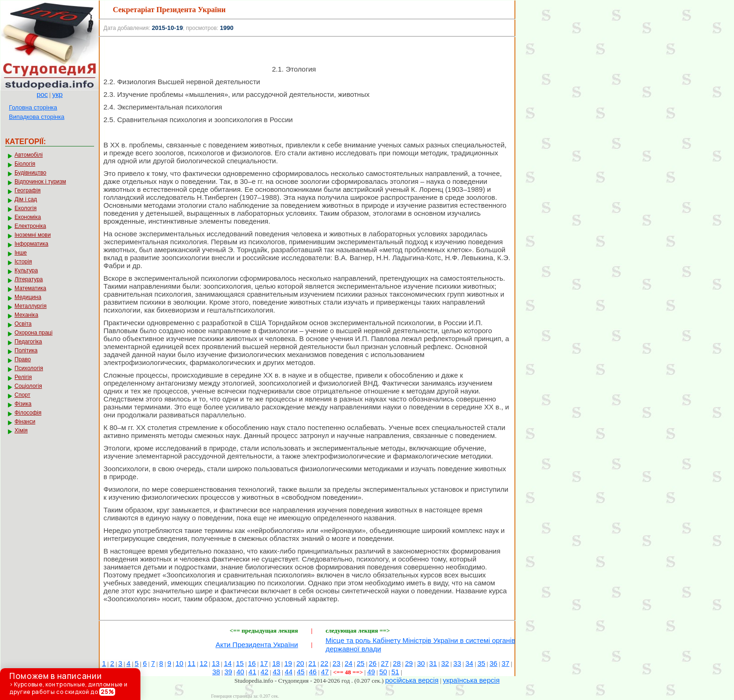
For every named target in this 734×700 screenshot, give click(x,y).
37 (506, 663)
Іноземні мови (33, 235)
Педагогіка (28, 342)
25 (361, 663)
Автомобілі (29, 155)
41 (253, 672)
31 (433, 663)
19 (288, 663)
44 (289, 672)
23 (336, 663)
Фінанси (25, 422)
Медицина (28, 297)
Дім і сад (26, 199)
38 (216, 672)
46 (313, 672)
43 (276, 672)
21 (312, 663)
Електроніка (30, 226)
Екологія (26, 208)
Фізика (23, 404)
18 (276, 663)
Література (29, 279)
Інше (21, 253)
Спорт (22, 395)
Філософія (28, 413)
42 (265, 672)
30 (421, 663)
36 (494, 663)
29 (409, 663)
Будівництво (30, 173)
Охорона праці (33, 333)
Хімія (21, 430)
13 (216, 663)
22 (325, 663)
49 (371, 672)
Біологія (25, 164)
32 (445, 663)
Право (23, 359)
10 (180, 663)
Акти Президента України (257, 645)
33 (457, 663)
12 (204, 663)
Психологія (29, 368)
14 (228, 663)
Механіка (26, 315)
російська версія (412, 680)
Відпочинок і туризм (40, 182)
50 (383, 672)
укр (57, 94)
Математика (30, 288)
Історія (23, 262)
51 (395, 672)
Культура (26, 270)
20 (300, 663)
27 (385, 663)
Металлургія (31, 306)
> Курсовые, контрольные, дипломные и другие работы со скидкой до (68, 683)
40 (240, 672)
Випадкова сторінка (37, 117)
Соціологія (28, 386)
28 (397, 663)
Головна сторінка (33, 107)
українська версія (471, 680)
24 (349, 663)
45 (301, 672)
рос (42, 94)
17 (264, 663)
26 (373, 663)
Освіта (23, 324)
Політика (26, 350)
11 (192, 663)
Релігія (23, 377)
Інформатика (31, 244)
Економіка (28, 217)
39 (228, 672)
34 (469, 663)
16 (252, 663)
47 (325, 672)
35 (481, 663)
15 (240, 663)
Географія (28, 190)
